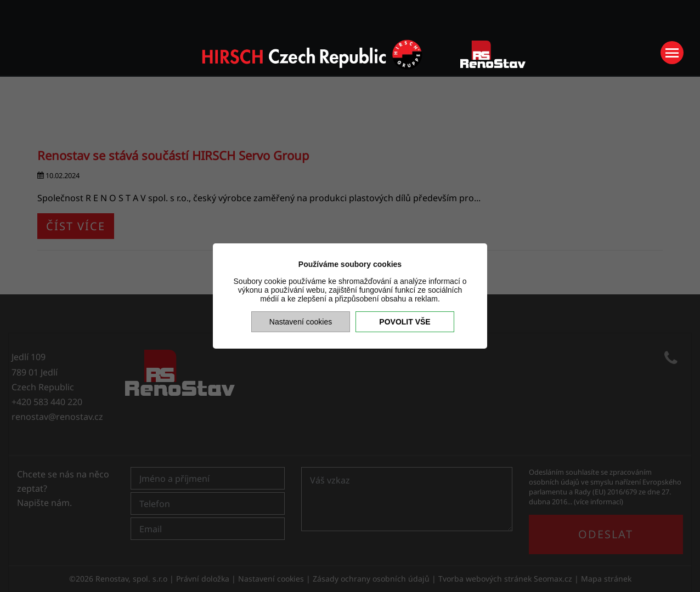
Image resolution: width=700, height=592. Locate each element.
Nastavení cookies (301, 322)
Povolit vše (405, 322)
